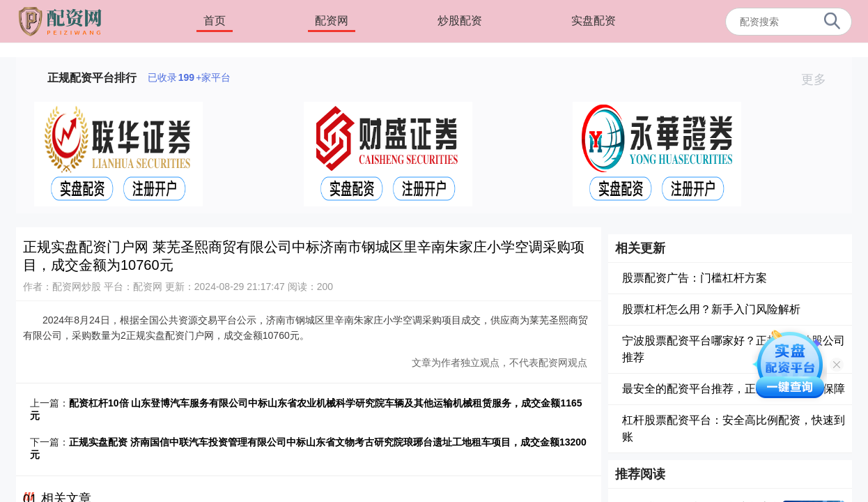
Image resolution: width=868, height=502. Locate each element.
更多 (820, 79)
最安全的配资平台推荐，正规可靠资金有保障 (734, 389)
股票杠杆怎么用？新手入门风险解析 (711, 309)
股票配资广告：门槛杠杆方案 (695, 278)
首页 (215, 21)
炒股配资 (460, 21)
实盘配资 (594, 21)
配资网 (332, 21)
